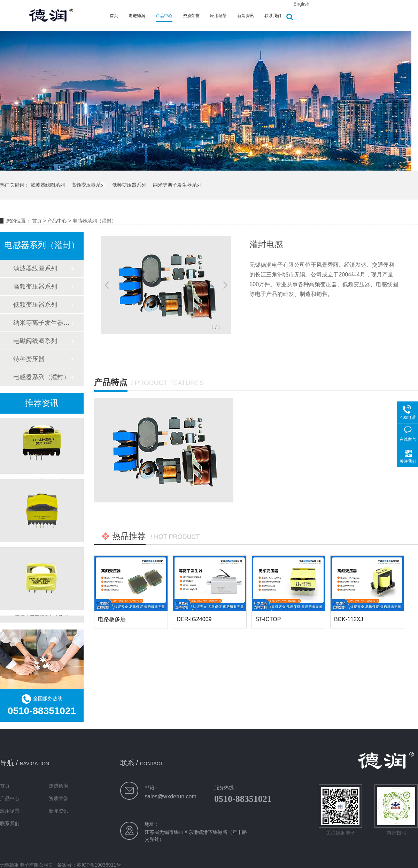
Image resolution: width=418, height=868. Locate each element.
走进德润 (137, 16)
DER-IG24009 (194, 619)
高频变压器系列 (88, 185)
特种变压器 (29, 359)
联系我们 (273, 16)
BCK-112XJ (349, 619)
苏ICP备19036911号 (99, 865)
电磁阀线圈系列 (35, 341)
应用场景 (218, 16)
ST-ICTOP (268, 619)
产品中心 (164, 16)
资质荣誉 (191, 16)
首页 (114, 16)
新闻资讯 (246, 16)
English (301, 4)
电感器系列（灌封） (94, 221)
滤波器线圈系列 (48, 185)
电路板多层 (112, 619)
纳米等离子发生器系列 (177, 185)
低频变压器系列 (129, 185)
